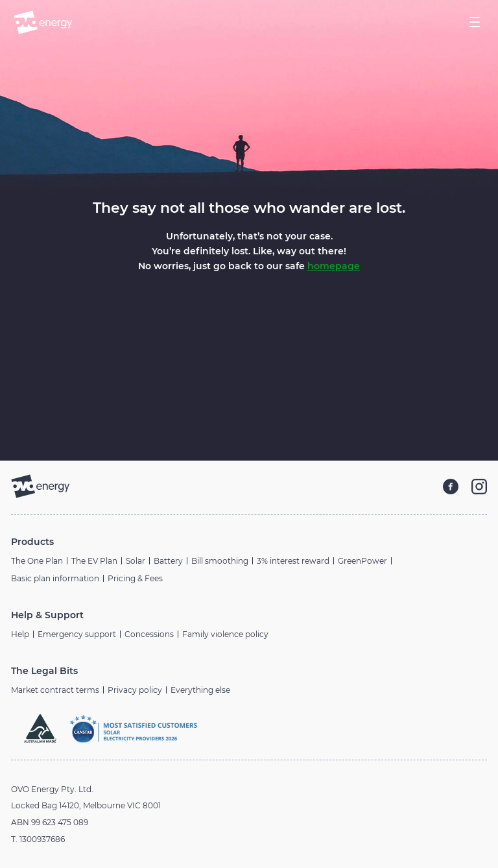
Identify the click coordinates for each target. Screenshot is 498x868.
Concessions (149, 634)
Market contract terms (55, 690)
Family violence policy (225, 634)
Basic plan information (55, 578)
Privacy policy (135, 690)
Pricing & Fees (135, 578)
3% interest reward (293, 561)
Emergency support (77, 634)
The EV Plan (94, 561)
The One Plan (37, 561)
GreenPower (362, 561)
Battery (168, 561)
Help (20, 634)
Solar (136, 561)
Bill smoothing (220, 561)
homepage (334, 266)
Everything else (200, 690)
